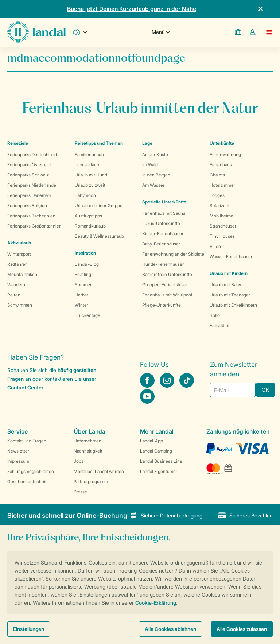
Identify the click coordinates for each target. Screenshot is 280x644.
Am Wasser (153, 185)
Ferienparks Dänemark (29, 195)
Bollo (215, 315)
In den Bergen (156, 175)
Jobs (79, 461)
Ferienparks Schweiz (28, 175)
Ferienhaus (221, 165)
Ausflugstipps (88, 216)
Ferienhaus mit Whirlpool (167, 295)
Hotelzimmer (222, 185)
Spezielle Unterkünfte (164, 202)
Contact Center (25, 387)
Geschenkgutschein (28, 482)
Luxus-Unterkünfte (161, 223)
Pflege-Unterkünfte (162, 305)
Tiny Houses (222, 236)
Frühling (83, 274)
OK (265, 390)
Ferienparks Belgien (27, 205)
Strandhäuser (223, 226)
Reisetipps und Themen (99, 143)
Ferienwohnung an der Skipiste (173, 254)
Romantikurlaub (90, 226)
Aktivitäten (220, 325)
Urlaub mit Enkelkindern (233, 305)
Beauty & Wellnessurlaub (99, 236)
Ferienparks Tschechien (31, 216)
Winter (81, 305)
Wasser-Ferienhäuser (231, 257)
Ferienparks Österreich (30, 165)
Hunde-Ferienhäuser (163, 264)
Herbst (81, 295)
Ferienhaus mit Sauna (164, 213)
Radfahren (17, 264)
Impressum (18, 461)
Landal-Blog (87, 264)
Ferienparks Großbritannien (34, 226)
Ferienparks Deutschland (32, 154)
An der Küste (155, 154)
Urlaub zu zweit (90, 185)
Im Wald (150, 165)
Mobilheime (221, 216)
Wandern (16, 285)
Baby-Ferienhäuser (161, 244)
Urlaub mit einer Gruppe (99, 205)
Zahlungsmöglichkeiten (31, 471)
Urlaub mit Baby (225, 285)
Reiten (14, 295)
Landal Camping (156, 451)
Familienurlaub (89, 154)
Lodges (217, 195)
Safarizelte (220, 205)
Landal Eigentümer (159, 471)
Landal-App (151, 441)
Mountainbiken (22, 274)
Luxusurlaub (87, 165)
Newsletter (18, 451)
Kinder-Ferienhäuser (163, 234)
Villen (215, 246)
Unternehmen (87, 441)
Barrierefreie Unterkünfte (167, 274)
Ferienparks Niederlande (32, 185)
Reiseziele (18, 143)
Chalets (217, 175)
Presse (80, 492)
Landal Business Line (161, 461)
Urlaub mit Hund (91, 175)
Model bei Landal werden (99, 471)
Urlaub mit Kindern (229, 273)
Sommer (83, 285)
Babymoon (85, 195)
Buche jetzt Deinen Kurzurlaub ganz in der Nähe (132, 9)
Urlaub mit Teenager (230, 295)
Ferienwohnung (225, 154)
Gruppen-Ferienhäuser (165, 285)
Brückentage (87, 315)
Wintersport (19, 254)
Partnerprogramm (91, 482)
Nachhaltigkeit (88, 451)
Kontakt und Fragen (27, 441)
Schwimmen (20, 305)
